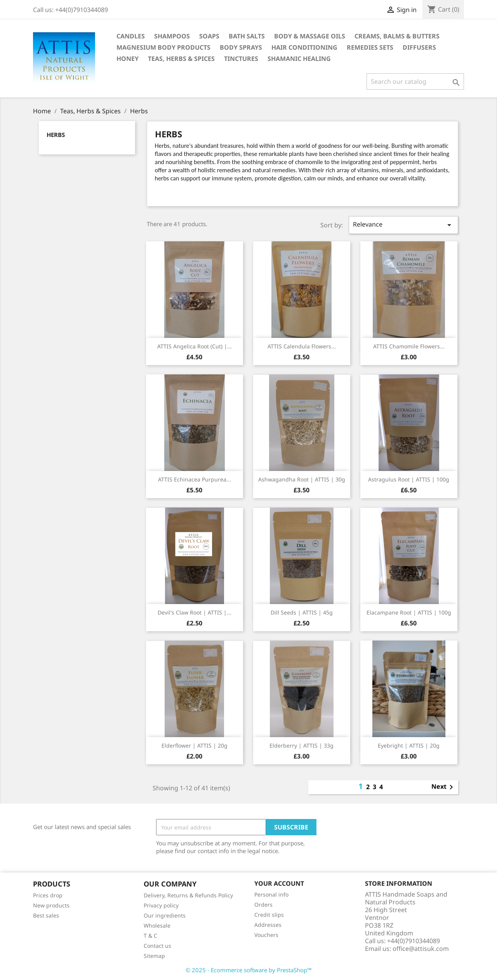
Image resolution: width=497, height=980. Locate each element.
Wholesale (157, 925)
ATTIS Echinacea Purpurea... (195, 479)
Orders (263, 905)
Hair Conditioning (304, 47)
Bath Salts (247, 36)
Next (444, 787)
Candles (131, 36)
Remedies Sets (370, 47)
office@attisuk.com (421, 949)
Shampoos (172, 36)
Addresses (268, 925)
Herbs (56, 135)
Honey (128, 59)
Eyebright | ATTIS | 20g (409, 745)
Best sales (46, 915)
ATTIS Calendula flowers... (302, 346)
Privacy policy (161, 905)
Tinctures (241, 59)
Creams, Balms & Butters (397, 36)
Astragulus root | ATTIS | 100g (409, 479)
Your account (279, 883)
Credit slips (269, 915)
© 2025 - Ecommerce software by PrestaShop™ (249, 970)
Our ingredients (165, 915)
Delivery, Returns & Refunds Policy (188, 895)
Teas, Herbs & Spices (181, 59)
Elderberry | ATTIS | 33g (302, 745)
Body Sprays (241, 47)
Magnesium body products (163, 47)
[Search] (415, 81)
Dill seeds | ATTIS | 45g (302, 612)
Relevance (403, 225)
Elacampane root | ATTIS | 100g (409, 612)
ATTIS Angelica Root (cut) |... (195, 346)
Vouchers (266, 935)
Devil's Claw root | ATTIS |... (195, 612)
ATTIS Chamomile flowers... (409, 346)
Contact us (157, 946)
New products (51, 905)
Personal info (271, 894)
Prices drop (48, 895)
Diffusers (419, 47)
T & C (150, 936)
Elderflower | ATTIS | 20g (195, 745)
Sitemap (154, 956)
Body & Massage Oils (310, 36)
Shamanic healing (299, 59)
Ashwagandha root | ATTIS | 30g (302, 479)
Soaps (209, 36)
